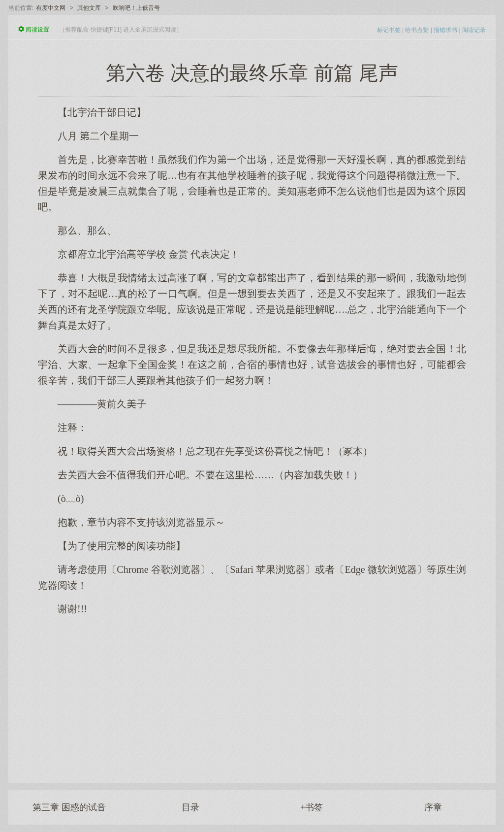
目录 (190, 807)
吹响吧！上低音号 (136, 8)
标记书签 (389, 30)
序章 (433, 807)
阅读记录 (474, 30)
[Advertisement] (252, 694)
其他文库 (89, 8)
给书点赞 (417, 30)
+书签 (312, 807)
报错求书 (445, 30)
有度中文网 (51, 8)
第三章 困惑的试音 (69, 807)
